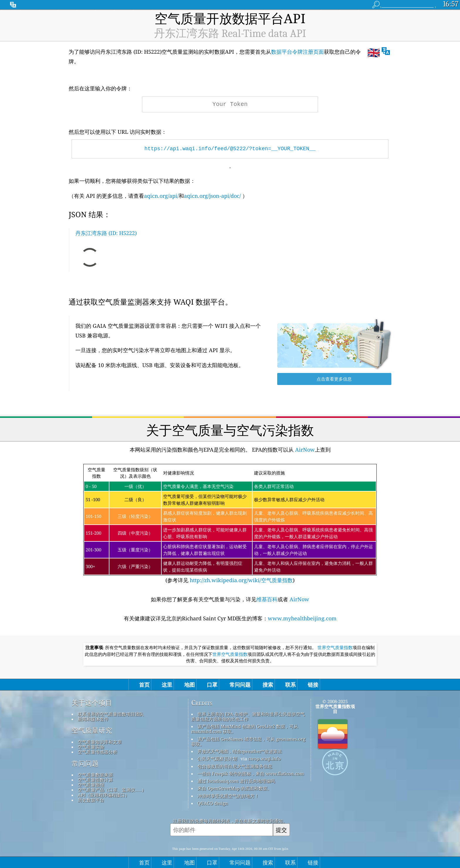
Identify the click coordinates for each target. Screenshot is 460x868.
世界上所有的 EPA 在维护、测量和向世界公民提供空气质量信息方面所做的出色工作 (248, 716)
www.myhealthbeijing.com (302, 618)
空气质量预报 (91, 785)
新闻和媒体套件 (93, 719)
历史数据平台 (91, 800)
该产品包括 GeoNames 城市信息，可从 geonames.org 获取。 (248, 741)
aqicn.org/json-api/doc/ (212, 196)
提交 (281, 830)
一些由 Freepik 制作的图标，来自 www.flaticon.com (251, 774)
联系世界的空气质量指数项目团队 (111, 714)
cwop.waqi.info (264, 759)
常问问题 (85, 764)
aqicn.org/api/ (161, 196)
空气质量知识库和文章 (100, 742)
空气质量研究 (92, 730)
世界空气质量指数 (335, 648)
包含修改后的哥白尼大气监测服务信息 (235, 766)
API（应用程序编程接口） (104, 795)
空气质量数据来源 (95, 775)
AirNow (304, 450)
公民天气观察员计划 (217, 759)
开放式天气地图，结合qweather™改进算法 (240, 751)
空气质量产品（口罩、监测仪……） (112, 790)
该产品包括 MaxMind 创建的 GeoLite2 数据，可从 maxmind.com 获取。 (245, 729)
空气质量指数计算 (95, 780)
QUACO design (213, 803)
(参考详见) (230, 524)
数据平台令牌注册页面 (297, 52)
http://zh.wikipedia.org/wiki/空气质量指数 (241, 580)
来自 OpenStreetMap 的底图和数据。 (235, 788)
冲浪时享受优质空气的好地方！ (228, 796)
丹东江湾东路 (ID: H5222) (106, 233)
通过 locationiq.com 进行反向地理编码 (236, 781)
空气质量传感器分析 (98, 752)
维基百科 (267, 599)
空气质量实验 (91, 747)
